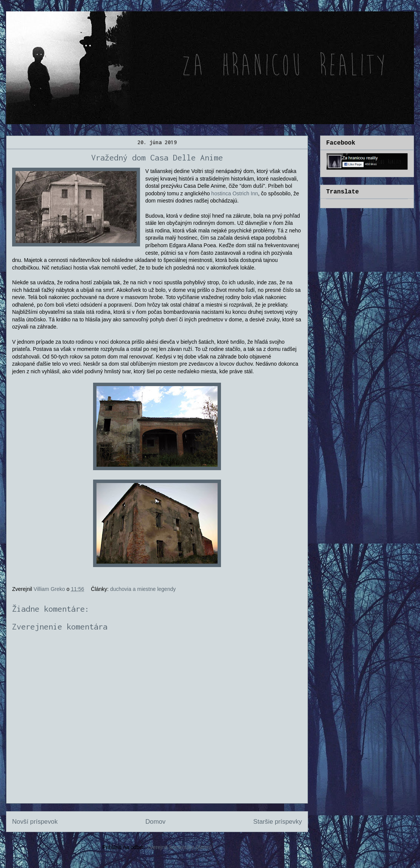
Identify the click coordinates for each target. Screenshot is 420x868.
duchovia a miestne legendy (143, 589)
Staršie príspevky (278, 822)
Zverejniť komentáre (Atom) (180, 847)
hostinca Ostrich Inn (235, 193)
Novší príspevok (35, 822)
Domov (155, 822)
